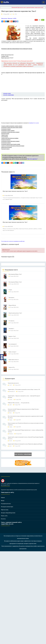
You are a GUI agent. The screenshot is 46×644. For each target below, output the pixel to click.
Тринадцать (11, 297)
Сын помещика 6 (13, 344)
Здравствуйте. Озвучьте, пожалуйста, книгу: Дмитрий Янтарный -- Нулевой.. (24, 397)
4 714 (16, 14)
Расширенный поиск (6, 504)
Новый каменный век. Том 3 (15, 313)
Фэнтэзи (10, 18)
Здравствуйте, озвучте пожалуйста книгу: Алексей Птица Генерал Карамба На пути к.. (26, 438)
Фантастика (4, 18)
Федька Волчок (12, 305)
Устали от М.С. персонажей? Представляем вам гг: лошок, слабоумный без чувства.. (26, 431)
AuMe (5, 2)
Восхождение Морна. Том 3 (15, 274)
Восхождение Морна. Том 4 (15, 282)
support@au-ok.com (7, 524)
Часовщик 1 (11, 329)
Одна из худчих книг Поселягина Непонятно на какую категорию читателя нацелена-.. (26, 424)
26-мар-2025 (6, 14)
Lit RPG (15, 18)
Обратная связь (5, 510)
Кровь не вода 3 (12, 352)
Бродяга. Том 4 (12, 336)
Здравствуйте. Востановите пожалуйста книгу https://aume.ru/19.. (24, 389)
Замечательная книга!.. (14, 383)
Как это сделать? (32, 159)
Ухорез (10, 290)
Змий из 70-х (12, 367)
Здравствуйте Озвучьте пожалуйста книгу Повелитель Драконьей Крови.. (25, 444)
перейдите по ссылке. (34, 123)
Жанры (3, 501)
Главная (3, 497)
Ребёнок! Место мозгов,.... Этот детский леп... (19, 403)
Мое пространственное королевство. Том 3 (15, 191)
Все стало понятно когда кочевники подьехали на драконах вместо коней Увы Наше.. (25, 417)
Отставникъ (12, 321)
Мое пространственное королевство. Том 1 (15, 222)
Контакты (3, 519)
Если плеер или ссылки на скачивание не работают (13, 241)
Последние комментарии (7, 507)
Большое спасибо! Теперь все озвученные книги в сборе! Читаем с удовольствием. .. (23, 410)
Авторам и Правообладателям (8, 513)
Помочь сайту (4, 516)
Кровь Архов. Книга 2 (14, 360)
